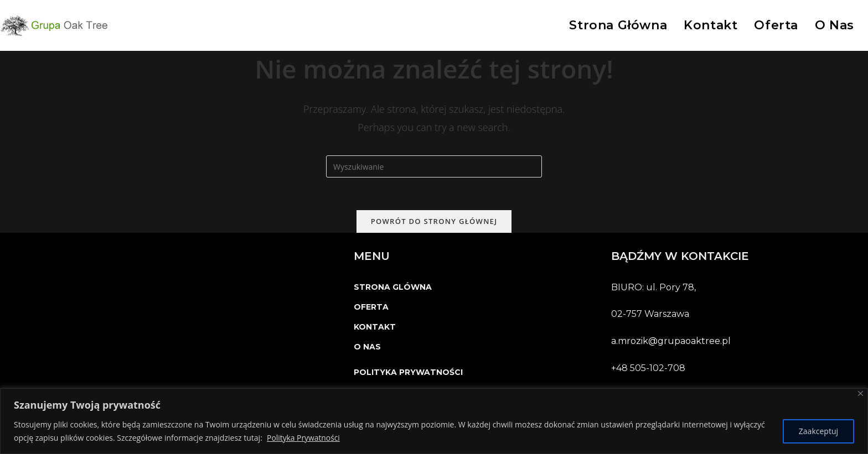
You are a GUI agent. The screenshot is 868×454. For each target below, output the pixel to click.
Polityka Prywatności (304, 438)
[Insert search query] (434, 166)
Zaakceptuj (818, 431)
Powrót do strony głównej (434, 222)
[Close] (861, 393)
